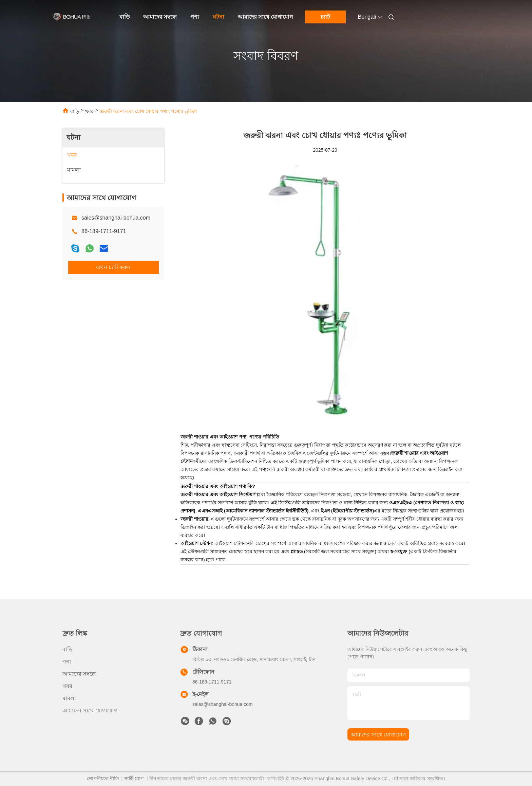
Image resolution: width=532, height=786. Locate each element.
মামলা (69, 698)
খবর (89, 111)
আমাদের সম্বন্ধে (160, 17)
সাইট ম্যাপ (134, 779)
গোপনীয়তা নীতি (103, 779)
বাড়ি (125, 17)
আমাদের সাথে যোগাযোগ (265, 17)
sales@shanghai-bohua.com (116, 218)
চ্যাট (325, 17)
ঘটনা (218, 17)
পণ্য (195, 17)
